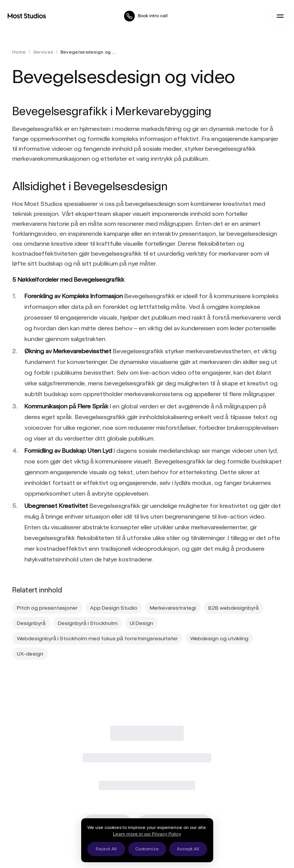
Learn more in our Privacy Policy (147, 834)
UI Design (141, 623)
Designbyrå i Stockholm (88, 623)
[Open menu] (280, 16)
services (43, 52)
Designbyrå (31, 623)
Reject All (106, 849)
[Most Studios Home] (27, 16)
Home (19, 52)
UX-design (30, 654)
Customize (147, 849)
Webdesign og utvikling (219, 638)
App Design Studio (114, 608)
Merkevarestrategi (173, 608)
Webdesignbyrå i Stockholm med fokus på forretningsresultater (97, 638)
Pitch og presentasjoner (47, 608)
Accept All (188, 849)
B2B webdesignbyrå (234, 608)
